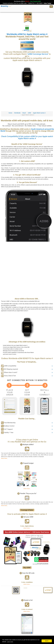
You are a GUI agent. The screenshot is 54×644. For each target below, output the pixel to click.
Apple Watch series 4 (39, 113)
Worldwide (17, 113)
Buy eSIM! (27, 568)
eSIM (29, 113)
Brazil (24, 113)
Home (10, 113)
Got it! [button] (47, 641)
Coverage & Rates (27, 510)
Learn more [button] (10, 642)
